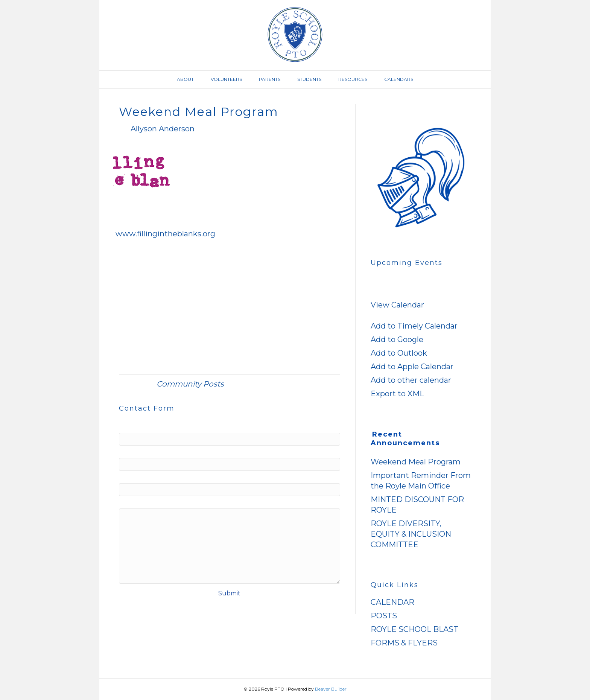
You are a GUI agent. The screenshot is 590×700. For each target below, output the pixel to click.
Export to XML (397, 394)
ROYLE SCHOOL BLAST (414, 629)
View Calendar (397, 305)
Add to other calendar (411, 380)
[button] (378, 315)
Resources (353, 79)
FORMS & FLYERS (404, 643)
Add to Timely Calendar (414, 326)
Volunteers (226, 79)
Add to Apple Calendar (412, 367)
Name (148, 426)
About (185, 79)
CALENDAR (392, 602)
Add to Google (397, 339)
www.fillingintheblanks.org (165, 234)
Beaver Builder (331, 689)
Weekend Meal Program (416, 462)
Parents (270, 79)
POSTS (384, 616)
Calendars (399, 79)
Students (309, 79)
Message (137, 501)
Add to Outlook (399, 353)
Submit (229, 593)
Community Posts (190, 384)
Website (135, 476)
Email (147, 451)
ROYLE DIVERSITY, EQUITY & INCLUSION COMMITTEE (411, 534)
